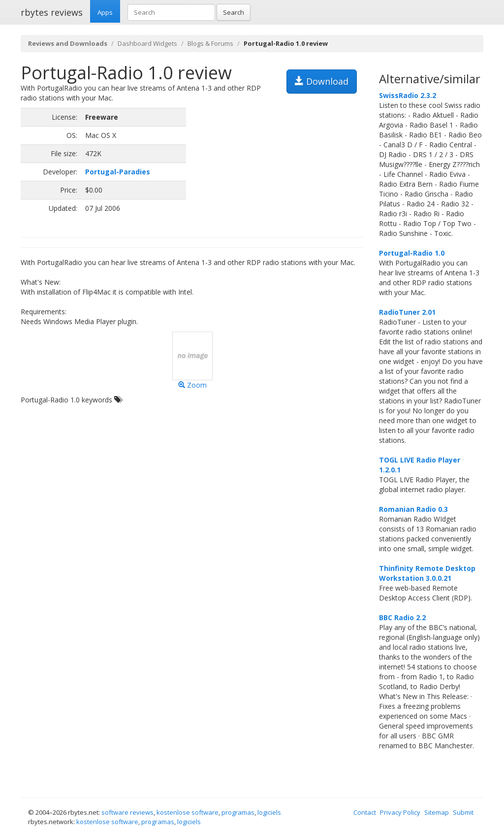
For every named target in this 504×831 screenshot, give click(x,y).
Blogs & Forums (210, 43)
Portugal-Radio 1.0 (412, 253)
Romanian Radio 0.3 (413, 509)
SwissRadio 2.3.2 (408, 95)
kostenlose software (188, 812)
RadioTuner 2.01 (407, 312)
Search (234, 12)
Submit (463, 812)
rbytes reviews (52, 12)
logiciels (269, 812)
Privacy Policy (400, 812)
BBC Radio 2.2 (402, 617)
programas (238, 812)
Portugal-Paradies (118, 172)
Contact (365, 812)
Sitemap (437, 812)
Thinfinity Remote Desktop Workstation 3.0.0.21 (427, 573)
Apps (105, 12)
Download (322, 81)
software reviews (127, 812)
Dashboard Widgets (147, 43)
